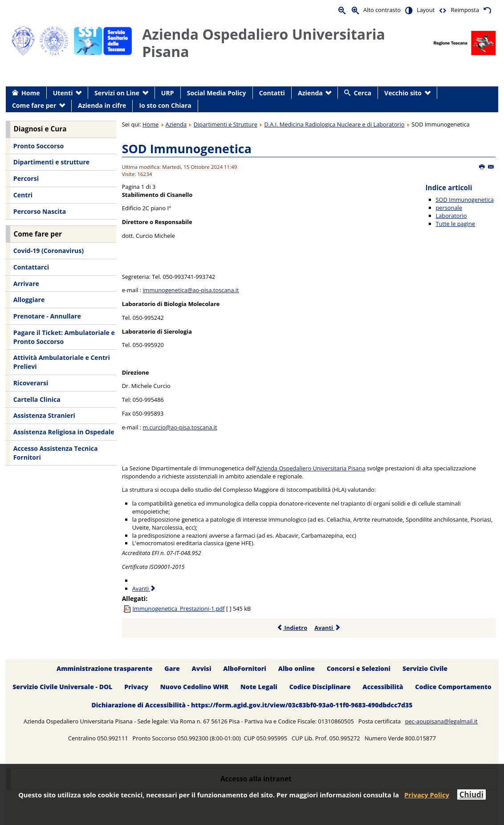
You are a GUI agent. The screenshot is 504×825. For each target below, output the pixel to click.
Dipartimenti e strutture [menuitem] (51, 162)
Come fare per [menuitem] (34, 105)
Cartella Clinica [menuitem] (37, 399)
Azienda (176, 124)
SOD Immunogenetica (187, 149)
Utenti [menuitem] (63, 93)
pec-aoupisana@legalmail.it (441, 721)
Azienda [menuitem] (310, 93)
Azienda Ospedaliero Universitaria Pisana (311, 468)
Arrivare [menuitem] (26, 284)
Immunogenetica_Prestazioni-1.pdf (178, 609)
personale (449, 208)
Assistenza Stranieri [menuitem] (44, 415)
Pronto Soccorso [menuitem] (39, 146)
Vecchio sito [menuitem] (403, 93)
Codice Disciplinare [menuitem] (320, 687)
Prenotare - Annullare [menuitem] (47, 316)
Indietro (292, 628)
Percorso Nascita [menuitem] (40, 211)
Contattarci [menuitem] (31, 267)
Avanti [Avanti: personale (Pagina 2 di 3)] (144, 588)
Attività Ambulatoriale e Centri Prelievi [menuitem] (62, 362)
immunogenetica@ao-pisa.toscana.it (191, 290)
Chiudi (471, 794)
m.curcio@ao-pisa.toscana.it (180, 427)
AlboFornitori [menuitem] (245, 668)
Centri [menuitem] (23, 195)
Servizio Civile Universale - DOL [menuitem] (62, 687)
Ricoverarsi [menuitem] (31, 383)
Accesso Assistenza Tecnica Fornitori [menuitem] (56, 453)
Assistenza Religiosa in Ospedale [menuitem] (64, 432)
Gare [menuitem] (172, 668)
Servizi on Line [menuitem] (117, 93)
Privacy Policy (427, 795)
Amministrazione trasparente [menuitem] (104, 668)
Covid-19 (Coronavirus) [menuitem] (49, 251)
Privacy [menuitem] (136, 687)
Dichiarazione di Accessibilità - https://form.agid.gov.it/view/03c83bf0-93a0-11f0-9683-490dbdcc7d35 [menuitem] (252, 705)
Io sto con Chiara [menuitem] (165, 105)
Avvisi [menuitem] (202, 668)
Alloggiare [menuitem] (29, 300)
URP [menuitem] (168, 93)
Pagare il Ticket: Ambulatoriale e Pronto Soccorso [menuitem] (64, 337)
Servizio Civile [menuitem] (425, 668)
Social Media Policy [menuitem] (217, 93)
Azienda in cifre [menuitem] (102, 105)
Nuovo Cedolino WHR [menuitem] (194, 687)
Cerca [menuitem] (363, 93)
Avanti (327, 628)
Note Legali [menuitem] (259, 687)
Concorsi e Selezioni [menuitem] (359, 668)
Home (150, 124)
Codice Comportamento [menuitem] (453, 687)
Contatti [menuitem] (272, 93)
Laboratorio (451, 216)
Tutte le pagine (455, 224)
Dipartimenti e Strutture (226, 124)
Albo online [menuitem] (297, 668)
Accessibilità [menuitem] (383, 687)
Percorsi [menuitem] (26, 178)
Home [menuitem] (31, 93)
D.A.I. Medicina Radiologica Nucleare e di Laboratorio (334, 124)
